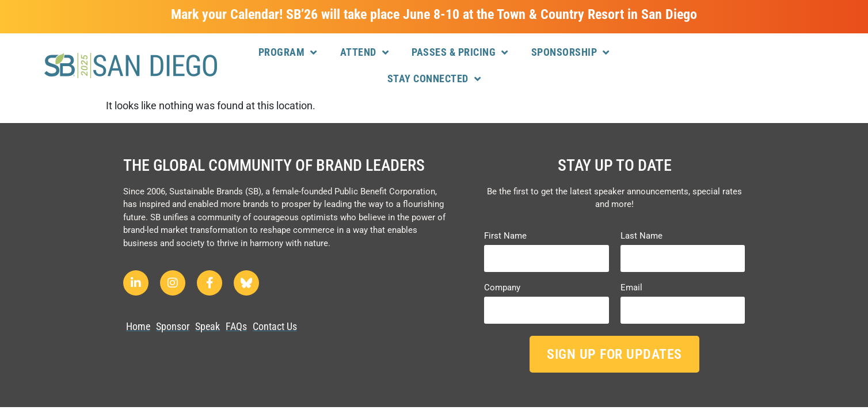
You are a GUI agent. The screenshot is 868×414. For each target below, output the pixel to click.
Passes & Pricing (460, 52)
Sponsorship (570, 52)
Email (631, 288)
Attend (365, 52)
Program (288, 52)
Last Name (642, 236)
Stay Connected (434, 79)
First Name (505, 236)
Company (502, 288)
